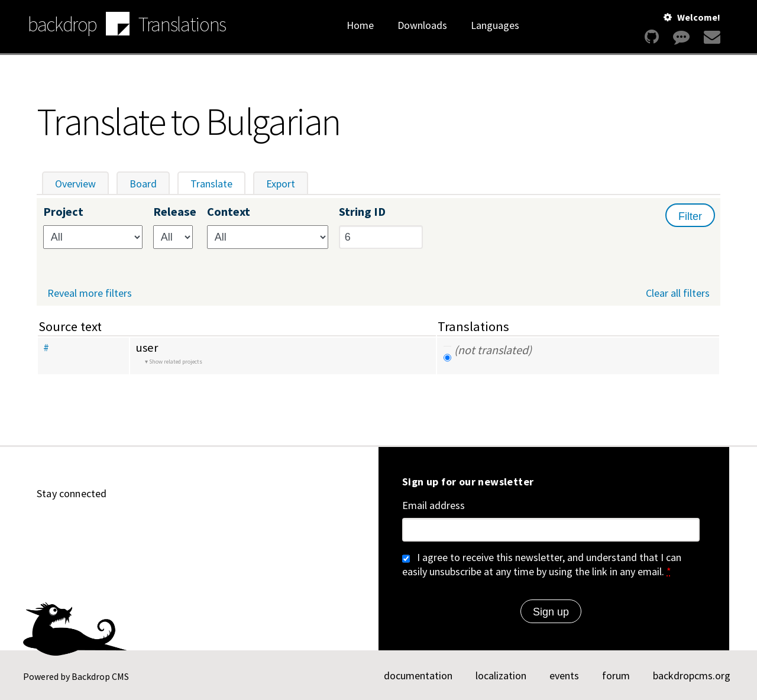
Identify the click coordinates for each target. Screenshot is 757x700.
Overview (75, 184)
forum (616, 675)
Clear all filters (678, 293)
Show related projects (176, 362)
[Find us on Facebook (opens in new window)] (187, 526)
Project (63, 212)
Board (143, 184)
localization (501, 675)
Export (281, 184)
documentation (418, 675)
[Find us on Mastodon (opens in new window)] (130, 526)
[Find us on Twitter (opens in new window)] (158, 526)
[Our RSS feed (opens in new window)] (215, 526)
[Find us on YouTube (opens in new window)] (73, 526)
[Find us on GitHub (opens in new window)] (45, 526)
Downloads (422, 25)
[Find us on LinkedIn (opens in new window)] (102, 526)
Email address (434, 505)
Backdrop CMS (100, 676)
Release (175, 212)
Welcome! (699, 17)
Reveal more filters (90, 293)
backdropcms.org (692, 675)
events (564, 675)
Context (229, 212)
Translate (218, 184)
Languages (495, 25)
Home (360, 25)
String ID (362, 212)
